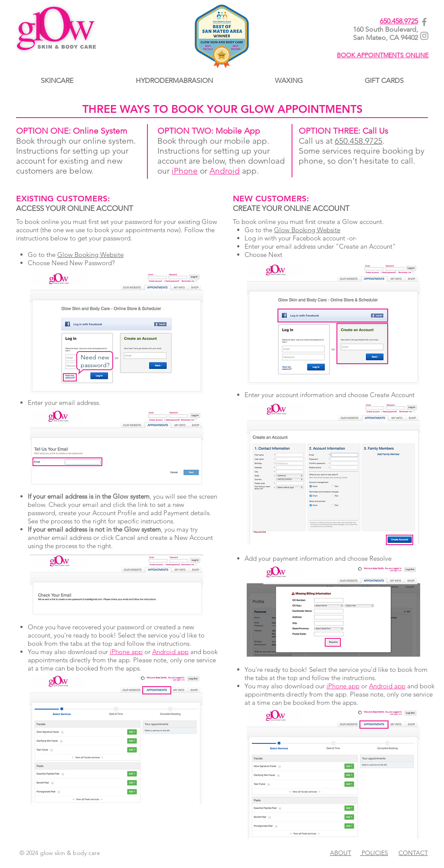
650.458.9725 (399, 21)
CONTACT (413, 853)
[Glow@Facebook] (424, 22)
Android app (170, 652)
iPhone (185, 171)
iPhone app (126, 652)
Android (225, 171)
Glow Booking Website (90, 255)
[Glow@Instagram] (424, 36)
